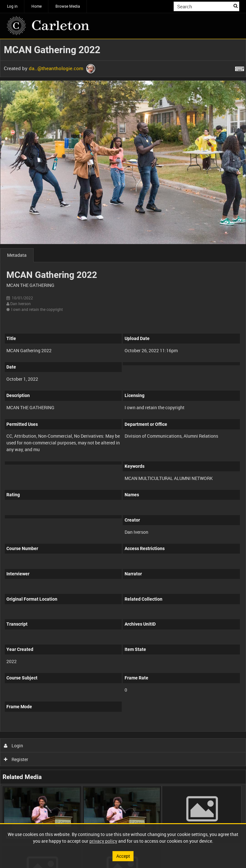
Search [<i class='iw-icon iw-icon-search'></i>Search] (236, 6)
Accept (123, 856)
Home (37, 6)
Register (16, 759)
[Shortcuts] (240, 68)
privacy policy (103, 841)
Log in (12, 6)
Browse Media (68, 6)
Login (14, 746)
